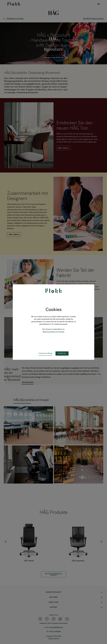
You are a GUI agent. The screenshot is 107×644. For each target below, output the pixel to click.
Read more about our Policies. (54, 332)
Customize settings (45, 353)
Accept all (62, 353)
